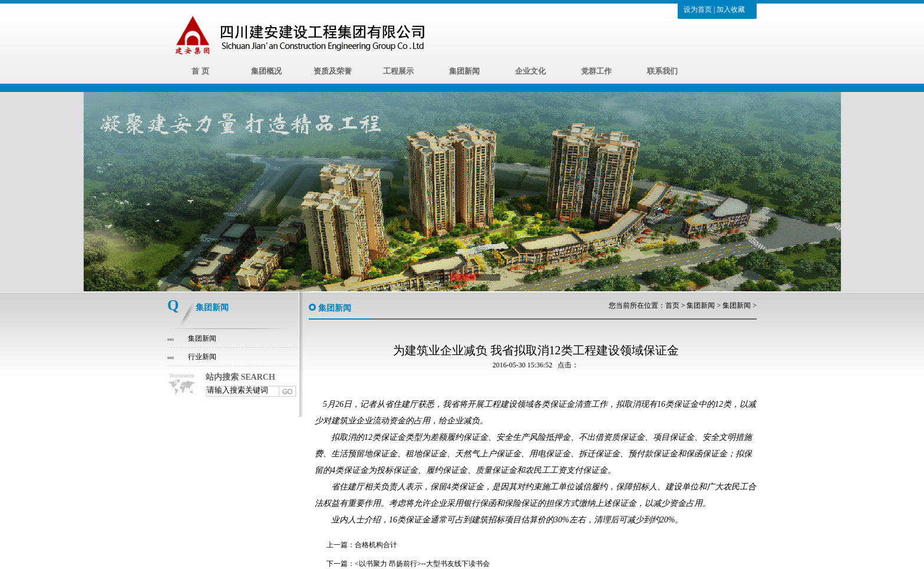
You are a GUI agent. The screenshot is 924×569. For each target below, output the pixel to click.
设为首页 (698, 9)
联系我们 (662, 71)
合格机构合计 (376, 545)
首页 (672, 305)
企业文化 (530, 71)
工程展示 (398, 71)
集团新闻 (464, 71)
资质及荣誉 (333, 71)
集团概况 (266, 71)
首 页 (200, 71)
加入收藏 (731, 9)
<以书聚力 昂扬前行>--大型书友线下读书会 (422, 564)
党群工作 (596, 71)
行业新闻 (202, 357)
